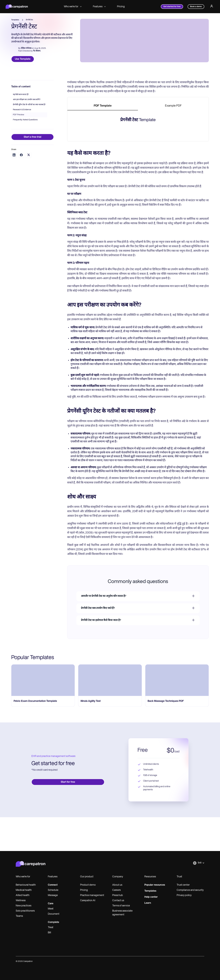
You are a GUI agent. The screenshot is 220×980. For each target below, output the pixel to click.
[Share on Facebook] (21, 189)
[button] (199, 966)
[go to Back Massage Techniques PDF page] (177, 817)
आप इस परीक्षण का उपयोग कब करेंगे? (27, 133)
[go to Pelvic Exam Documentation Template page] (43, 817)
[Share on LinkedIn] (14, 189)
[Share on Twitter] (29, 189)
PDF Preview (19, 148)
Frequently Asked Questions (25, 153)
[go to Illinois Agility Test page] (110, 817)
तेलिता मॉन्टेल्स (26, 50)
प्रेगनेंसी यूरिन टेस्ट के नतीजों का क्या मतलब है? (29, 138)
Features (99, 7)
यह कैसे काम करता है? (21, 128)
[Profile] (212, 7)
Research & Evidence (22, 143)
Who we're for (73, 7)
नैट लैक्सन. (37, 52)
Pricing (121, 7)
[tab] (103, 140)
